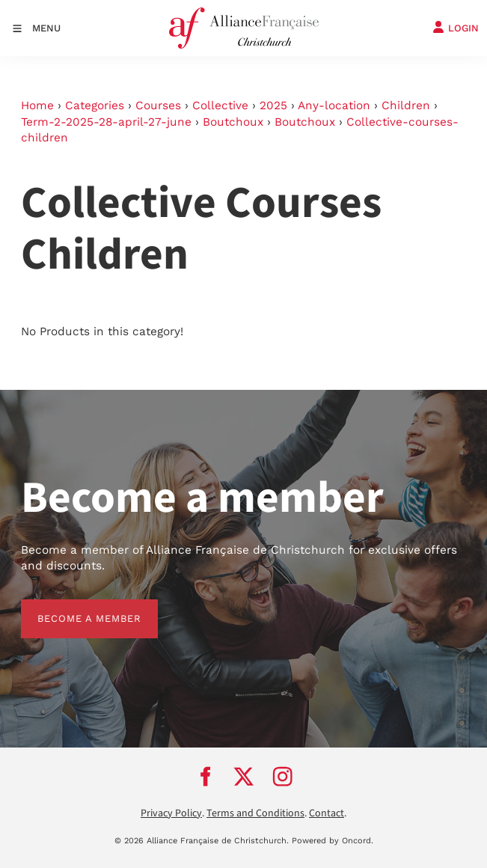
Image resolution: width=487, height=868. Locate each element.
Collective (220, 106)
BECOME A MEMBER (73, 607)
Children (406, 106)
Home (37, 106)
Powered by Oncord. (333, 841)
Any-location (334, 106)
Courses (158, 106)
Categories (95, 106)
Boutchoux (233, 122)
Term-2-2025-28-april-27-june (106, 122)
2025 (273, 106)
